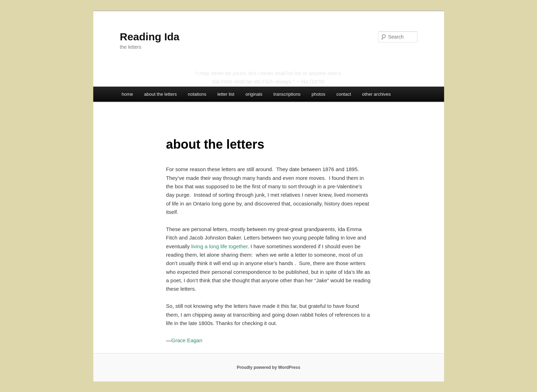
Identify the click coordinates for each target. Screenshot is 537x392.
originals (254, 94)
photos (318, 94)
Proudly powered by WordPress (268, 367)
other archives (376, 94)
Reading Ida (150, 37)
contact (344, 94)
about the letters (160, 94)
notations (197, 94)
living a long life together (219, 246)
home (127, 94)
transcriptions (287, 94)
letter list (226, 94)
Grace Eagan (187, 340)
